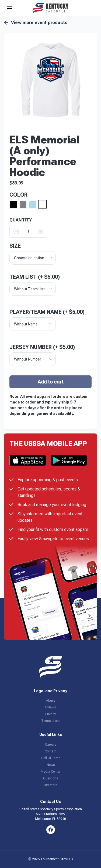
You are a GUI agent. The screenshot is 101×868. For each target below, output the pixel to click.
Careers (50, 745)
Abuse (51, 701)
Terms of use (51, 721)
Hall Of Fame (50, 758)
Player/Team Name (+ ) (47, 312)
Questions (50, 778)
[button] (50, 80)
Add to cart (51, 382)
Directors (50, 785)
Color (18, 195)
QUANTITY (21, 220)
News (51, 765)
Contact (51, 751)
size (15, 246)
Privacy (51, 714)
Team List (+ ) (35, 277)
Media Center (50, 772)
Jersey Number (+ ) (42, 347)
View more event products (36, 23)
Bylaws (50, 707)
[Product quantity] (28, 231)
